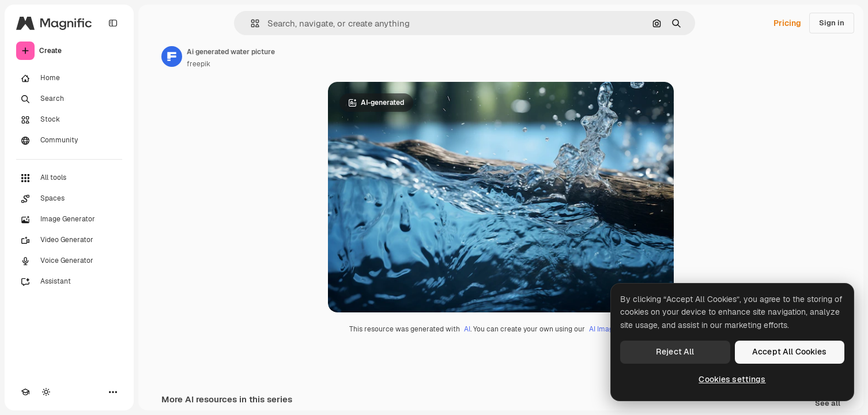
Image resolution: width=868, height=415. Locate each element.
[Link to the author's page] (172, 56)
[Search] (69, 99)
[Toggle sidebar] (113, 23)
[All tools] (69, 178)
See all (828, 404)
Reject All (675, 352)
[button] (250, 23)
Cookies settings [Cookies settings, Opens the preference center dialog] (732, 379)
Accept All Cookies (790, 352)
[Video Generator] (69, 240)
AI (467, 329)
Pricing (787, 23)
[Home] (69, 78)
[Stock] (69, 120)
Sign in (832, 23)
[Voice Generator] (69, 261)
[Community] (69, 141)
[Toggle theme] (46, 392)
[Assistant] (69, 282)
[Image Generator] (69, 220)
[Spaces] (69, 199)
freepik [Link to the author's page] (199, 64)
